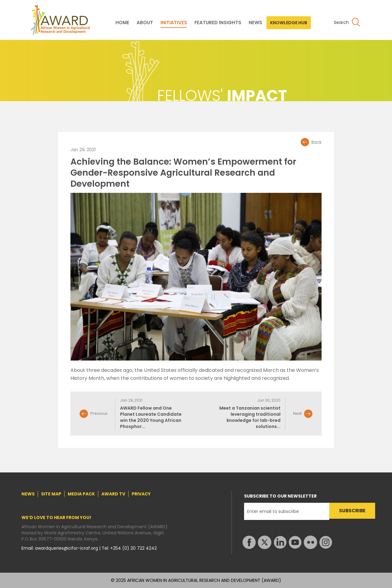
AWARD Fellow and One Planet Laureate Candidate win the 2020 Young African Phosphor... (151, 417)
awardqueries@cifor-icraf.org (67, 548)
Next (297, 413)
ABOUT (145, 23)
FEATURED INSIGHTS (218, 23)
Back (317, 142)
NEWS (255, 23)
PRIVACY (141, 494)
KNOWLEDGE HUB (289, 23)
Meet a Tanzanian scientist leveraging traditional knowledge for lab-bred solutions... (250, 417)
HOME (122, 23)
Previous (99, 413)
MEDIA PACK (81, 494)
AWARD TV (113, 494)
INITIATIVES (174, 23)
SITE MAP (51, 494)
